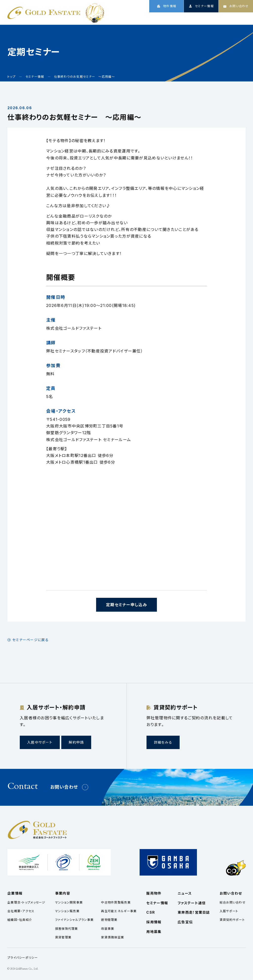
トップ (131, 18)
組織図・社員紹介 (20, 920)
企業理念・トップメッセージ (26, 902)
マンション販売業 (67, 911)
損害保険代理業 (67, 929)
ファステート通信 (192, 903)
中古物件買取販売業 (116, 902)
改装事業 (108, 929)
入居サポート (229, 911)
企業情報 (152, 18)
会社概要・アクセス (21, 911)
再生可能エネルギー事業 (119, 911)
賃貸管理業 (63, 937)
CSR (218, 18)
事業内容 (175, 18)
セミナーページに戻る (31, 640)
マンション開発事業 (69, 902)
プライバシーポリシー (23, 958)
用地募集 (154, 932)
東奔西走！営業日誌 (194, 912)
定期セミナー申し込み (126, 605)
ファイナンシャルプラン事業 (74, 920)
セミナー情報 (157, 903)
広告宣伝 (185, 922)
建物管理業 (109, 920)
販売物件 (154, 893)
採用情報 (238, 18)
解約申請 (76, 742)
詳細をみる (163, 742)
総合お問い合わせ (233, 902)
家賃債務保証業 (113, 937)
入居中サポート (40, 742)
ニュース (198, 18)
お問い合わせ (64, 787)
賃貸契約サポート (232, 920)
